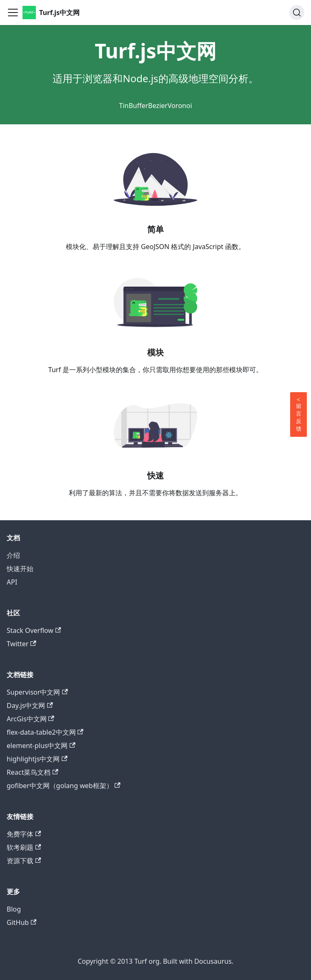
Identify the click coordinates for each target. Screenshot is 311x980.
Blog (14, 909)
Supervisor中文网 (37, 692)
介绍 (13, 555)
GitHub (21, 922)
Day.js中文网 (30, 705)
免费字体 (24, 834)
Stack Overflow (34, 630)
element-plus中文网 (41, 746)
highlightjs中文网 (37, 759)
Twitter (21, 644)
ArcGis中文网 (30, 719)
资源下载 (24, 861)
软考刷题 (24, 847)
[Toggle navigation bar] (13, 13)
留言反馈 (299, 414)
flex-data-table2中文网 (45, 732)
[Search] (297, 13)
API (12, 582)
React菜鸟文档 (33, 772)
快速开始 (20, 569)
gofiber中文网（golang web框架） (64, 786)
